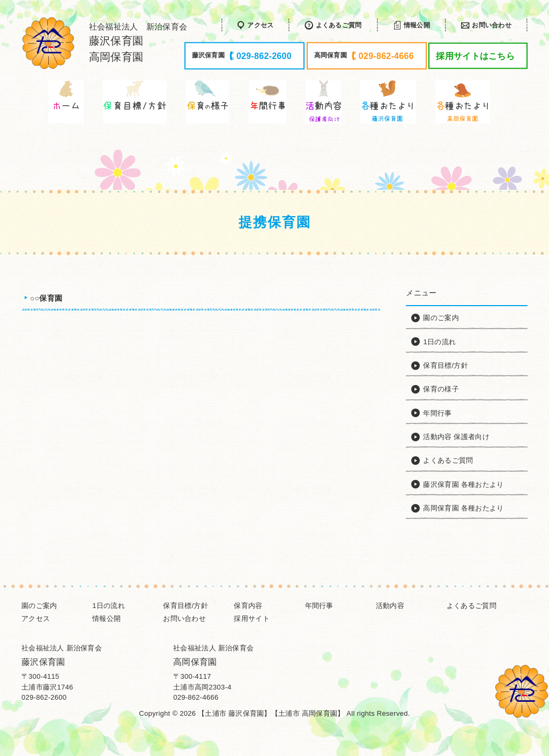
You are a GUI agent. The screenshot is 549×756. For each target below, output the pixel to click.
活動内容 (390, 606)
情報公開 (106, 618)
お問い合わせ (184, 618)
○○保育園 (46, 298)
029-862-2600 (44, 697)
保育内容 (248, 606)
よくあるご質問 (472, 606)
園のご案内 (39, 606)
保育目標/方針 (186, 606)
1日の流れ (109, 606)
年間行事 (319, 606)
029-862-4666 (196, 697)
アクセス (36, 618)
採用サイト (251, 618)
